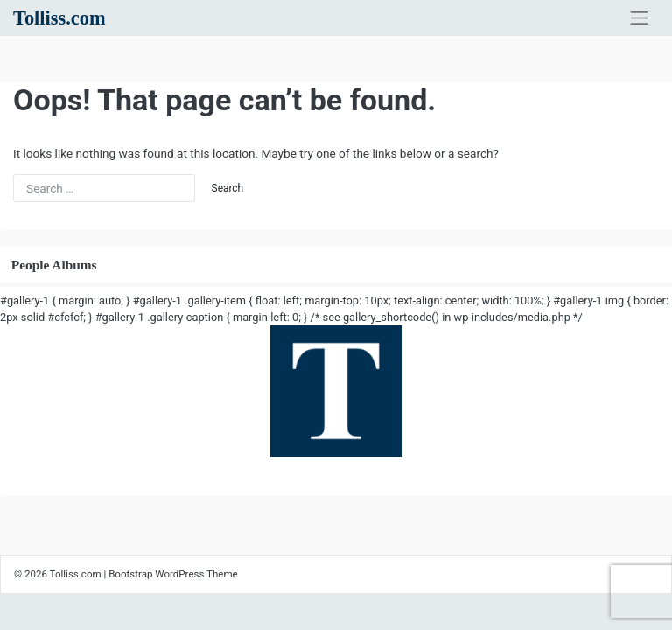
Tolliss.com (59, 18)
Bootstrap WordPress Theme (173, 574)
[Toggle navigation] (639, 18)
